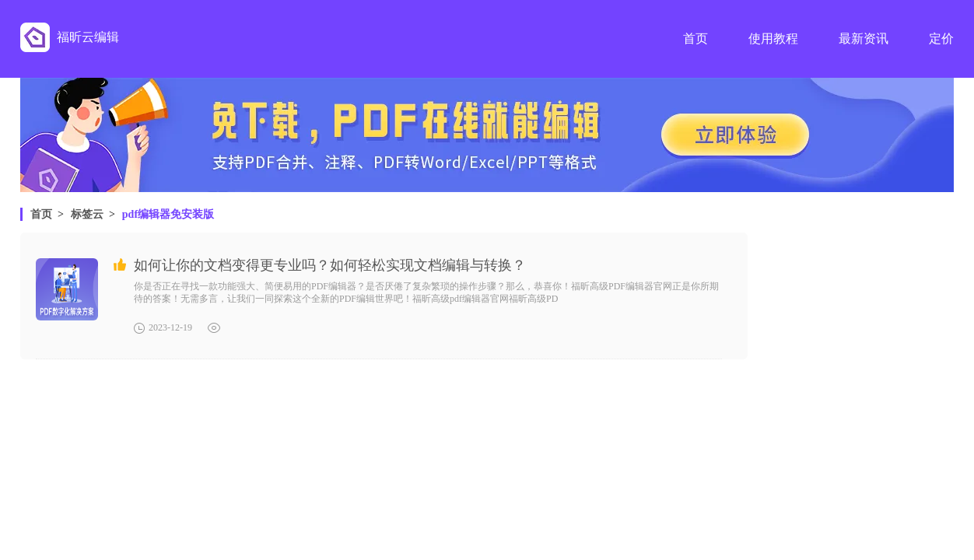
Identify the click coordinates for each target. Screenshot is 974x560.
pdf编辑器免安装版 (168, 214)
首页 (41, 214)
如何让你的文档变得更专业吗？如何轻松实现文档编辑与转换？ (330, 265)
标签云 (87, 214)
